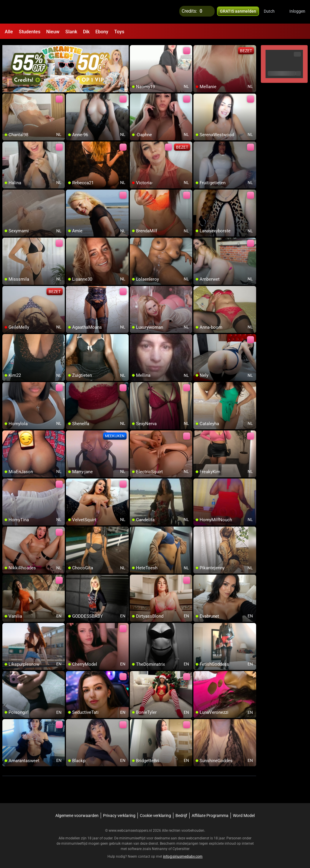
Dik (86, 32)
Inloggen (297, 12)
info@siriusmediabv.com (183, 854)
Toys (119, 32)
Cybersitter (181, 846)
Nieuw (53, 32)
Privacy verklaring (119, 813)
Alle (9, 32)
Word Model (244, 813)
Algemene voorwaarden (77, 813)
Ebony (102, 32)
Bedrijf (181, 813)
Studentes (30, 32)
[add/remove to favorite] (135, 47)
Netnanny (160, 846)
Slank (71, 32)
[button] (273, 12)
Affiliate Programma (210, 813)
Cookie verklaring (155, 813)
